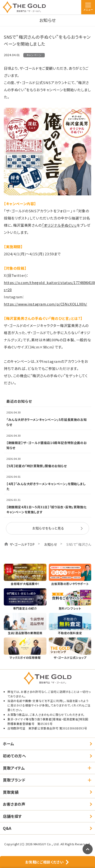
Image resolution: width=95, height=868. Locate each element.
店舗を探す (12, 816)
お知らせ (50, 544)
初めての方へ (15, 756)
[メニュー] (88, 7)
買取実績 (11, 792)
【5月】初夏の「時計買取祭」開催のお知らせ (37, 466)
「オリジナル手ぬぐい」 (59, 225)
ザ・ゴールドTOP (22, 544)
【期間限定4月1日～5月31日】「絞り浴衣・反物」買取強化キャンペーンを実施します (46, 509)
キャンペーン (34, 55)
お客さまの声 (14, 804)
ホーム (9, 744)
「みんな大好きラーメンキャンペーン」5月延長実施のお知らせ (47, 422)
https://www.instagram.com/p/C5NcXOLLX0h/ (45, 304)
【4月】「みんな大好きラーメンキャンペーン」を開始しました (46, 486)
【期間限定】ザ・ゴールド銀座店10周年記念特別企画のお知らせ (47, 445)
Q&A (7, 828)
